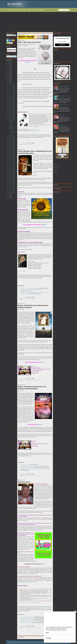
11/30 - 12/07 (11, 91)
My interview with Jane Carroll (26, 622)
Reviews (39, 380)
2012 (9, 196)
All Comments (10, 51)
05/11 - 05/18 (11, 161)
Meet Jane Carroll (24, 482)
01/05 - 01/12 (11, 192)
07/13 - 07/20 (11, 146)
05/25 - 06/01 (11, 158)
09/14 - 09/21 (11, 110)
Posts (9, 49)
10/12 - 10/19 (11, 103)
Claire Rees (30, 475)
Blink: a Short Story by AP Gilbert (29, 42)
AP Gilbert (24, 144)
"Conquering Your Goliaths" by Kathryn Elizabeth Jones (31, 290)
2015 (9, 81)
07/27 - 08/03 (11, 142)
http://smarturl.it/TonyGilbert (36, 131)
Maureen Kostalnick (31, 380)
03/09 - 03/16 (11, 177)
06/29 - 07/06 (11, 149)
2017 (9, 77)
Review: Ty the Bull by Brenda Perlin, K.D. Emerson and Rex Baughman (32, 388)
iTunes (58, 172)
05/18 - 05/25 (11, 160)
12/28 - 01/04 (11, 84)
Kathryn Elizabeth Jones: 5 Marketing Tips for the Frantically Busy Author (35, 152)
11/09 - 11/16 (11, 96)
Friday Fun (31, 144)
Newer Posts (21, 634)
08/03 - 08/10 (11, 141)
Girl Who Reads (15, 4)
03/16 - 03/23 (11, 175)
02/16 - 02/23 (11, 182)
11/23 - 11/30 (11, 93)
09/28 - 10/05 (11, 107)
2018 (9, 76)
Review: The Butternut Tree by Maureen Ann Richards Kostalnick (33, 306)
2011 (9, 198)
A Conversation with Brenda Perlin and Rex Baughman (31, 466)
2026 (9, 62)
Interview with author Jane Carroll (27, 620)
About (11, 10)
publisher (24, 271)
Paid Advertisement (40, 10)
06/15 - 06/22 (11, 153)
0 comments (24, 143)
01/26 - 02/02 (11, 187)
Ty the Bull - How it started (25, 465)
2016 (9, 79)
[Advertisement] (38, 22)
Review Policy (15, 10)
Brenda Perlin (25, 475)
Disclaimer (34, 10)
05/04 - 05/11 (11, 163)
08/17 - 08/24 (11, 137)
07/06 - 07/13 (11, 148)
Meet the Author (32, 628)
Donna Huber (25, 380)
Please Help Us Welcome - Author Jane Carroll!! (30, 621)
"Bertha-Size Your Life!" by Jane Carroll (28, 618)
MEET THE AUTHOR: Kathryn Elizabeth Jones (29, 288)
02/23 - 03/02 (11, 180)
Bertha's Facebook (37, 603)
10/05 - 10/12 (11, 105)
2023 (9, 67)
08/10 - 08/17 (11, 139)
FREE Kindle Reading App (46, 608)
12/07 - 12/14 (11, 89)
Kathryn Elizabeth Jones (29, 299)
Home (8, 10)
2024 (9, 65)
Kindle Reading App (47, 454)
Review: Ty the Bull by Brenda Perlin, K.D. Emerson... (12, 132)
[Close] (75, 612)
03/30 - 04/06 (11, 172)
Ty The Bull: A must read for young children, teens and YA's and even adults (35, 469)
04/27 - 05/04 (11, 165)
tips (34, 299)
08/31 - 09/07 (11, 114)
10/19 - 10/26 (11, 102)
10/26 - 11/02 (11, 100)
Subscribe (62, 45)
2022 (9, 69)
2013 (9, 194)
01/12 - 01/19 (11, 191)
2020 (9, 72)
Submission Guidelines (23, 10)
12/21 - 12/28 (11, 86)
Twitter (31, 127)
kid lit (38, 475)
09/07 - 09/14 (11, 112)
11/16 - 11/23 (11, 95)
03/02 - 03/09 (11, 179)
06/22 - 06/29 (11, 151)
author (27, 144)
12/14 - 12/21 (11, 88)
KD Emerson (34, 475)
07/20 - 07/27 (11, 144)
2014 (9, 83)
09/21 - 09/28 (11, 108)
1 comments (24, 297)
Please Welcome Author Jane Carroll (27, 617)
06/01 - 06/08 (11, 156)
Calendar (29, 10)
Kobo (57, 169)
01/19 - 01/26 (11, 189)
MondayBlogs (37, 628)
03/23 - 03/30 (11, 173)
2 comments (24, 474)
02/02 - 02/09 (11, 185)
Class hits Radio (34, 642)
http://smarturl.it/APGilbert (33, 129)
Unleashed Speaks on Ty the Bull (27, 467)
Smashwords (59, 167)
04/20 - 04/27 (11, 167)
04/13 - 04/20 (11, 168)
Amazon (58, 164)
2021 (9, 71)
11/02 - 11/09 (11, 98)
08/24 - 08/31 (11, 115)
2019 (9, 74)
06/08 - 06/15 (11, 154)
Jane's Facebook (29, 603)
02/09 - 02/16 (11, 184)
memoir (36, 380)
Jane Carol (27, 628)
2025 (9, 64)
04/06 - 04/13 (11, 170)
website (36, 127)
